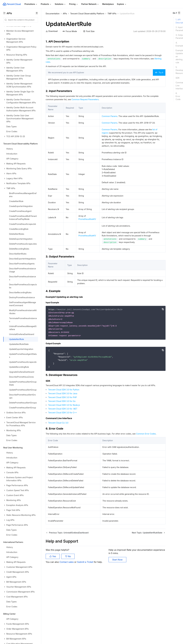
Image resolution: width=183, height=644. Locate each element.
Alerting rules (110, 65)
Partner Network (90, 4)
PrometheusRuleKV (87, 262)
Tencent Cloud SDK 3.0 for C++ (62, 472)
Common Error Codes (59, 496)
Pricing (74, 4)
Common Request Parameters (112, 106)
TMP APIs (112, 14)
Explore (122, 4)
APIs (65, 14)
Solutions (60, 4)
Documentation (53, 14)
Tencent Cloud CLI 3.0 (58, 482)
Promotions (31, 4)
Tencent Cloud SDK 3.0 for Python (64, 449)
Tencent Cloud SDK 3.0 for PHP (62, 456)
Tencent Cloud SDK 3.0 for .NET (63, 468)
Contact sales (67, 630)
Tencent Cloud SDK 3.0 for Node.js (64, 464)
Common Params (108, 123)
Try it (125, 76)
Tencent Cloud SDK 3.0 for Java (63, 453)
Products (46, 4)
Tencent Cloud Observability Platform (87, 14)
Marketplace (108, 4)
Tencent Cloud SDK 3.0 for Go (62, 460)
